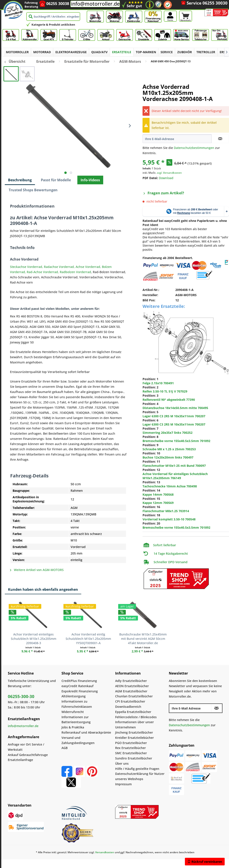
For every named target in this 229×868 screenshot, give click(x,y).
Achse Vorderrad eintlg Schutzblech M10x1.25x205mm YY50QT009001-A (88, 639)
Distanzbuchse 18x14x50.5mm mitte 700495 (175, 408)
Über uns (122, 763)
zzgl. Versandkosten (169, 173)
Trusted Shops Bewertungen (33, 190)
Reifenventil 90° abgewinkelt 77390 (169, 400)
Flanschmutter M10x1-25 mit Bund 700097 (174, 466)
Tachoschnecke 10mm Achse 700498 (170, 486)
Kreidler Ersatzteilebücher (134, 738)
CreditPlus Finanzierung (79, 681)
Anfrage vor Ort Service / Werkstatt (26, 747)
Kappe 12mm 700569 (158, 503)
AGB (65, 748)
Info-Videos (90, 180)
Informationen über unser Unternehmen (134, 725)
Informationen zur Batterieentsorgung (76, 720)
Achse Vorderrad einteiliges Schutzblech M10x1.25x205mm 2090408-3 (34, 639)
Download (166, 178)
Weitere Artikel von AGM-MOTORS (37, 570)
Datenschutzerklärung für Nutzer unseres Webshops (140, 776)
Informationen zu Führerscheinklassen (77, 704)
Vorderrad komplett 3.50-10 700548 (169, 519)
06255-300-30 (21, 696)
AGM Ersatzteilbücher (131, 691)
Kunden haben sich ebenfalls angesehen (43, 589)
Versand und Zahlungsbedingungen (78, 740)
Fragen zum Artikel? (164, 193)
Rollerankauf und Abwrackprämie (86, 732)
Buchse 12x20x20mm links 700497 (168, 457)
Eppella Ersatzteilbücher (133, 712)
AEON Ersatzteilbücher (132, 686)
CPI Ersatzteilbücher (130, 701)
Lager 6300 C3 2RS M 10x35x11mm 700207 (174, 416)
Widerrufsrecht (73, 712)
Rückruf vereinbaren (205, 862)
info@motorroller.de (95, 4)
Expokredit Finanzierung (80, 691)
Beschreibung (20, 180)
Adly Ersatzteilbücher (131, 681)
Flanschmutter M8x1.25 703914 (166, 511)
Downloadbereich (128, 707)
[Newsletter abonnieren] (217, 708)
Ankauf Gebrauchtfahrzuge (28, 755)
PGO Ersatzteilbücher (131, 743)
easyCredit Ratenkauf (77, 686)
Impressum (123, 784)
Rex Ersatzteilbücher (130, 748)
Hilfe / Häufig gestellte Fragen (137, 769)
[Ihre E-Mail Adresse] (190, 708)
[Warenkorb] (186, 10)
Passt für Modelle (56, 180)
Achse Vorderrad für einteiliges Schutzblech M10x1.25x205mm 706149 (175, 476)
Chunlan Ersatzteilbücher (134, 696)
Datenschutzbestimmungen (194, 148)
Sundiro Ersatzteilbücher (134, 758)
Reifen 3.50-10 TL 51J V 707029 (165, 391)
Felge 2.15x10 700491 (158, 383)
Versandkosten (105, 852)
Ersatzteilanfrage (20, 760)
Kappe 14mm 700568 (158, 494)
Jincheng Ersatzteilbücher (134, 732)
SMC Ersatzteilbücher (131, 753)
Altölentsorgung (74, 696)
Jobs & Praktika (73, 727)
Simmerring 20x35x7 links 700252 (168, 433)
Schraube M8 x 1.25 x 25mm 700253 (169, 449)
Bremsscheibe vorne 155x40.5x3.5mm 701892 (176, 441)
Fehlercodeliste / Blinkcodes (136, 717)
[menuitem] (186, 9)
